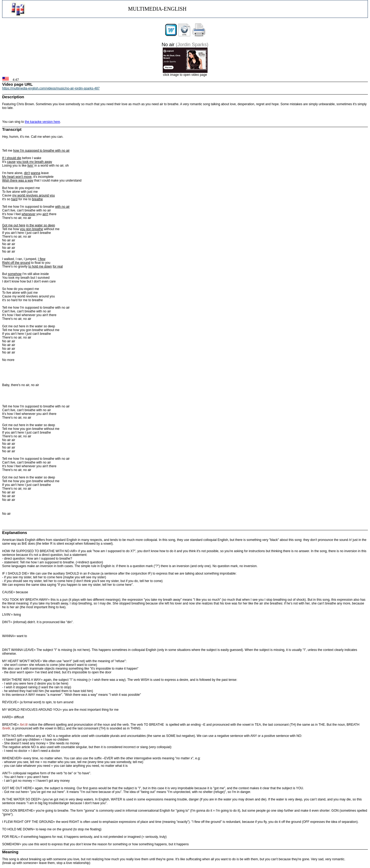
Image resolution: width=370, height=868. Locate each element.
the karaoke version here (42, 122)
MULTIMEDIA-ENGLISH (157, 9)
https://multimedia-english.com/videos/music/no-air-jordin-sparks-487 (51, 88)
